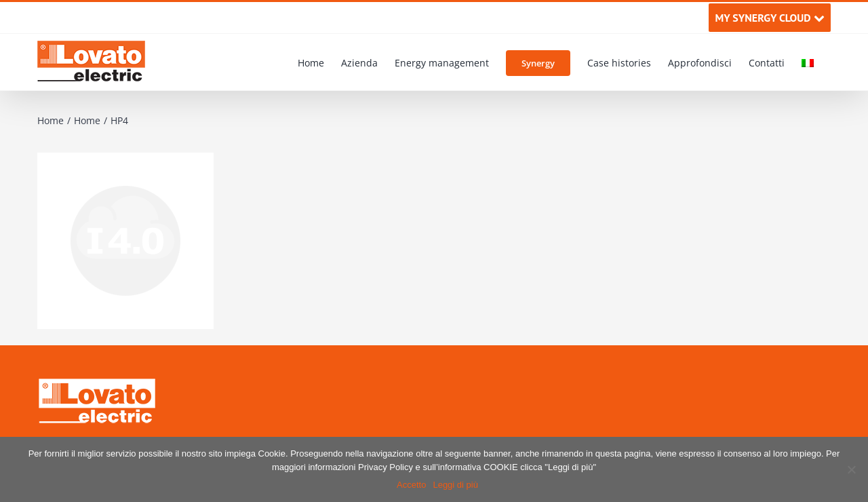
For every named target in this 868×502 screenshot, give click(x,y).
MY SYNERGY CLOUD (769, 18)
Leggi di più (455, 485)
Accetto (411, 485)
